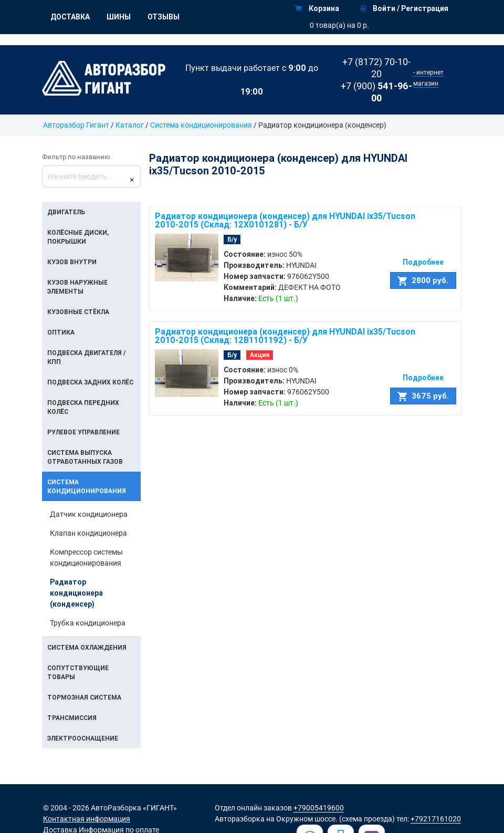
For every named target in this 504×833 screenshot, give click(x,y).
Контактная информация (87, 819)
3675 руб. (423, 396)
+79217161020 (436, 819)
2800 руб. (423, 280)
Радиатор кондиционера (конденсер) (76, 593)
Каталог (130, 125)
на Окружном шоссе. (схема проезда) (330, 819)
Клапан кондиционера (88, 533)
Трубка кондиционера (88, 623)
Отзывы (164, 17)
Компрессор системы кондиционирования (86, 558)
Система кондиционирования (202, 125)
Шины (119, 17)
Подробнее (423, 262)
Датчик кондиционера (89, 514)
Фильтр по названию (76, 157)
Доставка (70, 17)
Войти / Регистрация (404, 8)
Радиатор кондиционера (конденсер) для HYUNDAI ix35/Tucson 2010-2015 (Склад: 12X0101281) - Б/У (285, 220)
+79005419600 (319, 808)
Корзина (317, 8)
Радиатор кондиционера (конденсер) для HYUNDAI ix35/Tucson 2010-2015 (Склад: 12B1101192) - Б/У (285, 336)
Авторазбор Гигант (76, 125)
